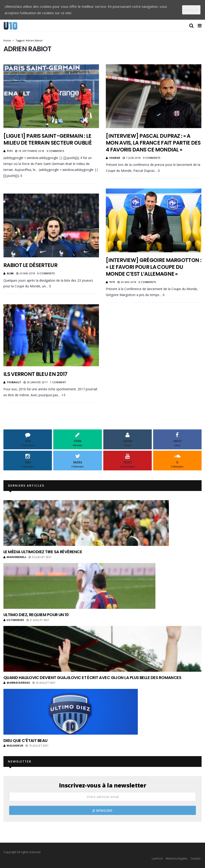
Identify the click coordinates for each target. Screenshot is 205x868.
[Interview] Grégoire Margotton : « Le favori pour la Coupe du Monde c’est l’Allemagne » (154, 267)
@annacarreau (17, 683)
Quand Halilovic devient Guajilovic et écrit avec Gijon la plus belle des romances (92, 678)
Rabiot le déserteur (30, 265)
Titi (10, 151)
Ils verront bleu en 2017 (35, 374)
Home (7, 40)
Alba (10, 273)
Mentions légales (177, 859)
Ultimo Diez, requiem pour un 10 (36, 615)
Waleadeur (13, 745)
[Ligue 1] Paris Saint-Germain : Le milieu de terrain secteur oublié (48, 139)
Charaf (115, 158)
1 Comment (58, 382)
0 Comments (55, 151)
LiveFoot (157, 859)
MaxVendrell (15, 557)
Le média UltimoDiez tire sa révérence (43, 552)
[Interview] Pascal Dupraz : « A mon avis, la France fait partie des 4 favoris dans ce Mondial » (153, 143)
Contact (195, 859)
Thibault (14, 382)
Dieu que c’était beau (25, 740)
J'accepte (191, 10)
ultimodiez (14, 620)
